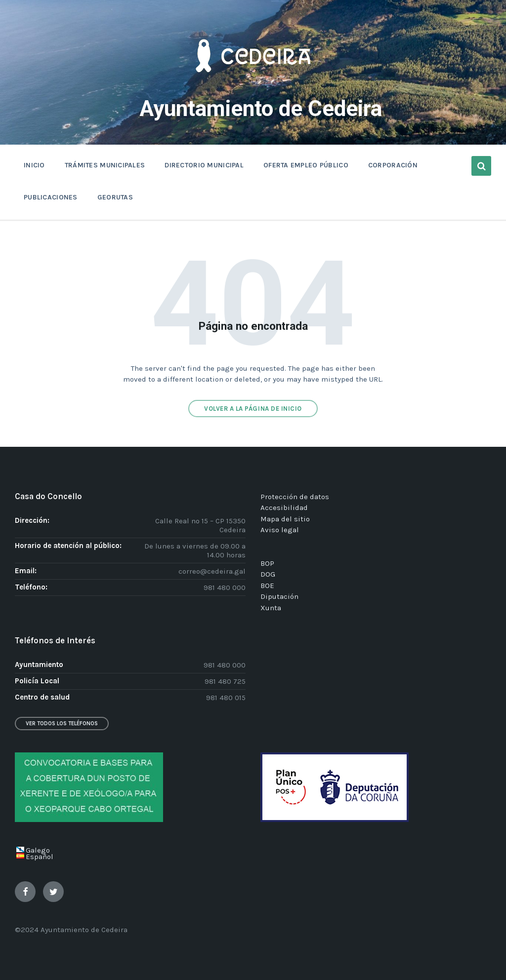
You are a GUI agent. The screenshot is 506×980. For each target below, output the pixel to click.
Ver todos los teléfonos (62, 724)
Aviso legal (280, 530)
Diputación (279, 596)
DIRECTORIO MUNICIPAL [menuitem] (204, 165)
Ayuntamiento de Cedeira (261, 108)
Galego (38, 850)
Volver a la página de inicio (253, 408)
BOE (267, 585)
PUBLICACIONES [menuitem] (51, 197)
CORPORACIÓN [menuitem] (393, 165)
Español (40, 857)
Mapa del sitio (285, 518)
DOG (268, 574)
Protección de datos (295, 496)
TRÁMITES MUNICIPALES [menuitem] (105, 165)
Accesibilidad (284, 508)
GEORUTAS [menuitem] (115, 197)
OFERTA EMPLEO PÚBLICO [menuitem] (306, 165)
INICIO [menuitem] (34, 165)
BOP (267, 563)
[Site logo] (253, 87)
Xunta (271, 607)
